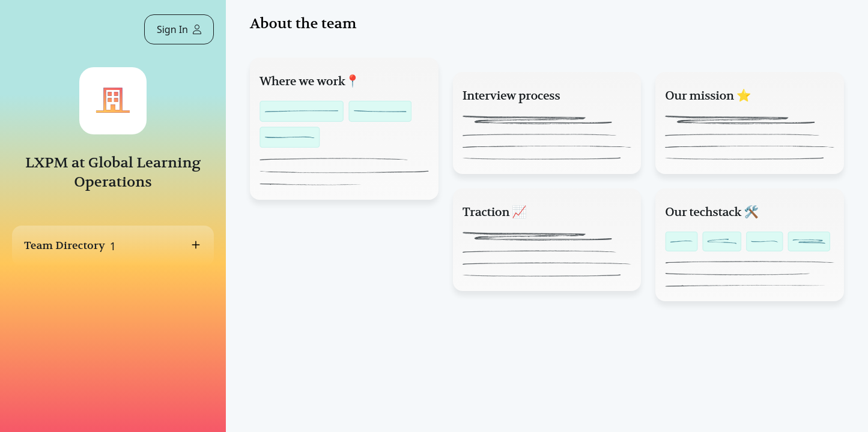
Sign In (179, 29)
